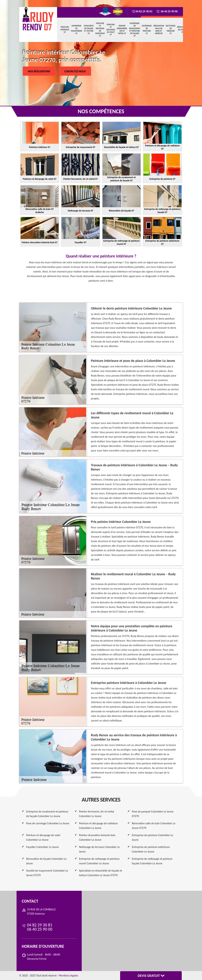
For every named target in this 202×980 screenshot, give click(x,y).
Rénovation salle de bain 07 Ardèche (159, 30)
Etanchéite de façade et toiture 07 (89, 30)
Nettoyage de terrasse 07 (171, 30)
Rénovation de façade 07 (183, 30)
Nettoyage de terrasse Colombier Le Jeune (100, 849)
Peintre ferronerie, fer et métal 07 (122, 30)
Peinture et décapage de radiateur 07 (100, 30)
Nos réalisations (39, 71)
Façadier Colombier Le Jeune (43, 847)
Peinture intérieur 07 (65, 30)
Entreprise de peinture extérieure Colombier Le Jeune (151, 849)
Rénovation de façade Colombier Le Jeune (46, 861)
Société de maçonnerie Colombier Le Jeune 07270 (47, 873)
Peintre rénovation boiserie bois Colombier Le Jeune (97, 837)
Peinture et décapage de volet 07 (111, 30)
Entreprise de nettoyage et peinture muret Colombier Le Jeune (99, 861)
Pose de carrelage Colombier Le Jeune (48, 823)
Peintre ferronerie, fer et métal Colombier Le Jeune (97, 814)
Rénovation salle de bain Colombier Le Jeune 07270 (154, 826)
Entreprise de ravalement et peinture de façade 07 (135, 30)
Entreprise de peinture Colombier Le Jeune (153, 837)
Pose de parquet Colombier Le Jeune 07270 (153, 814)
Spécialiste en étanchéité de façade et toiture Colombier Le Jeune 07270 (101, 873)
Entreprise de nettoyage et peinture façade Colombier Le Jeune (152, 861)
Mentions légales (69, 976)
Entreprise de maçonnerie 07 (76, 30)
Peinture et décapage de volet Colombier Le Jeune (43, 837)
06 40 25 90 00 (167, 11)
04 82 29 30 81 (142, 11)
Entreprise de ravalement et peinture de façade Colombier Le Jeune (47, 814)
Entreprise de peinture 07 (147, 30)
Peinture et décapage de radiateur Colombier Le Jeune (99, 826)
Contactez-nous (75, 71)
